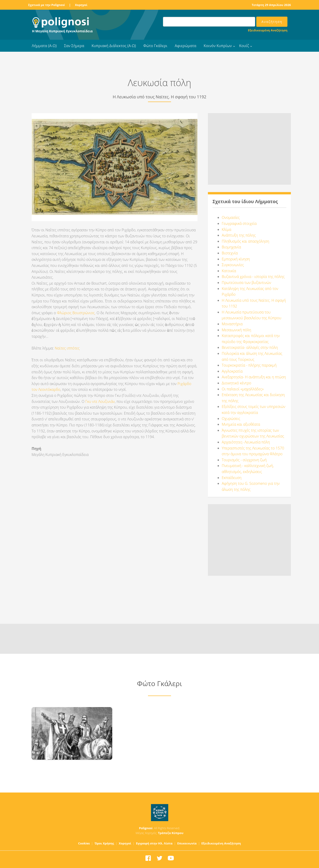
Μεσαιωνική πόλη (236, 330)
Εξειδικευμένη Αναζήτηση (268, 30)
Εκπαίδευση (232, 478)
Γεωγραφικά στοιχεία (239, 223)
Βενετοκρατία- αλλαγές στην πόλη (250, 347)
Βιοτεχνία (230, 253)
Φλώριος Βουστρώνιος (76, 313)
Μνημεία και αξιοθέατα (241, 424)
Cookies (84, 843)
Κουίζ (244, 46)
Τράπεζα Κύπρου (171, 833)
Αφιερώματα (186, 46)
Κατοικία (229, 271)
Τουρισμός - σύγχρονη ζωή (244, 460)
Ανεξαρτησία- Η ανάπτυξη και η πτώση (254, 377)
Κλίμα (226, 229)
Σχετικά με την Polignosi (46, 5)
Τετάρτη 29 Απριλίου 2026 (271, 5)
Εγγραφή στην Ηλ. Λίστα (154, 843)
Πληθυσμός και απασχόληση (245, 241)
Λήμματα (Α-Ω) (44, 46)
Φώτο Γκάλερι (155, 46)
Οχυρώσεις (231, 419)
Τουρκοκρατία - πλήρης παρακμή (249, 365)
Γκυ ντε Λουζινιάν (100, 401)
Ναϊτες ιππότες (67, 348)
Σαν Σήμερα (74, 46)
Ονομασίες (231, 217)
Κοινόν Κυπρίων (218, 46)
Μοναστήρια (232, 324)
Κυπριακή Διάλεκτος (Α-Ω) (114, 46)
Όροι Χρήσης (104, 843)
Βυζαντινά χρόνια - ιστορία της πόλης (253, 277)
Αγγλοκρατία (232, 371)
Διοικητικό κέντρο (236, 383)
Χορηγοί (81, 5)
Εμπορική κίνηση (236, 259)
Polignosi (146, 828)
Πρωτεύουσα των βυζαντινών (246, 283)
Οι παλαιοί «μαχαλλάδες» (243, 389)
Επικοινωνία (187, 843)
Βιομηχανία (231, 247)
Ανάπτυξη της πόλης (239, 235)
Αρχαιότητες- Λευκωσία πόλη (246, 442)
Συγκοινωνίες (233, 265)
